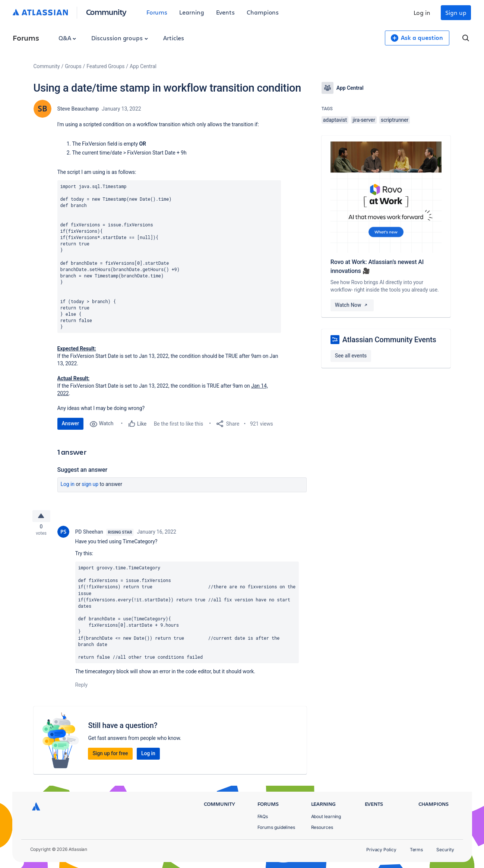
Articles (174, 38)
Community (106, 12)
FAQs (263, 816)
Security (445, 850)
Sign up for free (110, 756)
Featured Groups (105, 66)
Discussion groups (120, 38)
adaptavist (335, 120)
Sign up (456, 12)
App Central (143, 66)
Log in (422, 12)
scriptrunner (395, 120)
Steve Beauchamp (78, 109)
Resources (322, 827)
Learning (192, 12)
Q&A (67, 38)
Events (226, 12)
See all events (351, 356)
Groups (73, 66)
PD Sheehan (89, 534)
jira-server (364, 120)
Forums (157, 12)
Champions (263, 12)
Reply (82, 687)
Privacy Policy (381, 850)
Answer (71, 423)
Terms (417, 850)
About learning (326, 816)
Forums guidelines (276, 827)
